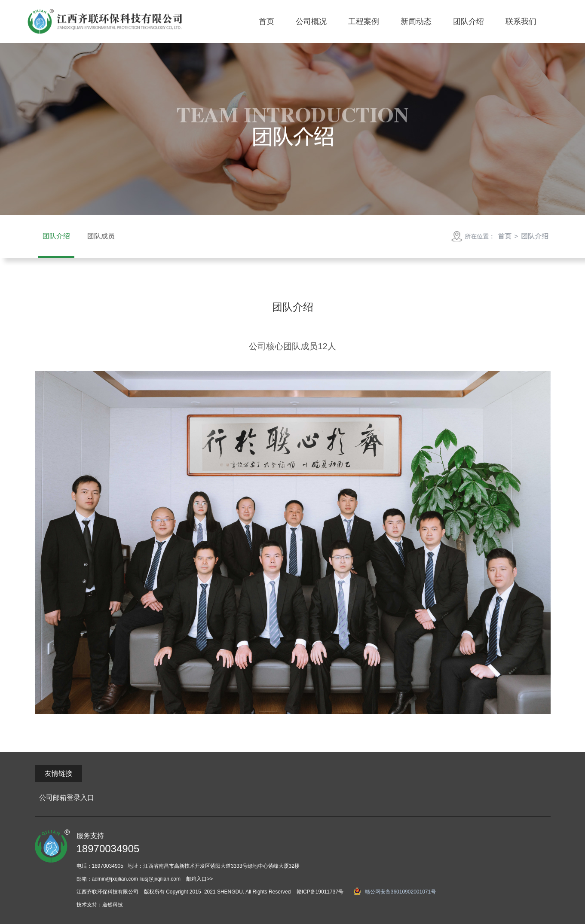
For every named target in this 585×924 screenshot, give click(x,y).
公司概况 (311, 21)
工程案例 (364, 21)
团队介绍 (469, 21)
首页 (266, 21)
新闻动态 (416, 21)
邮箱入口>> (199, 879)
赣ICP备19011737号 (320, 892)
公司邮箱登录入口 (67, 797)
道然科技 (113, 905)
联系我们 (521, 21)
